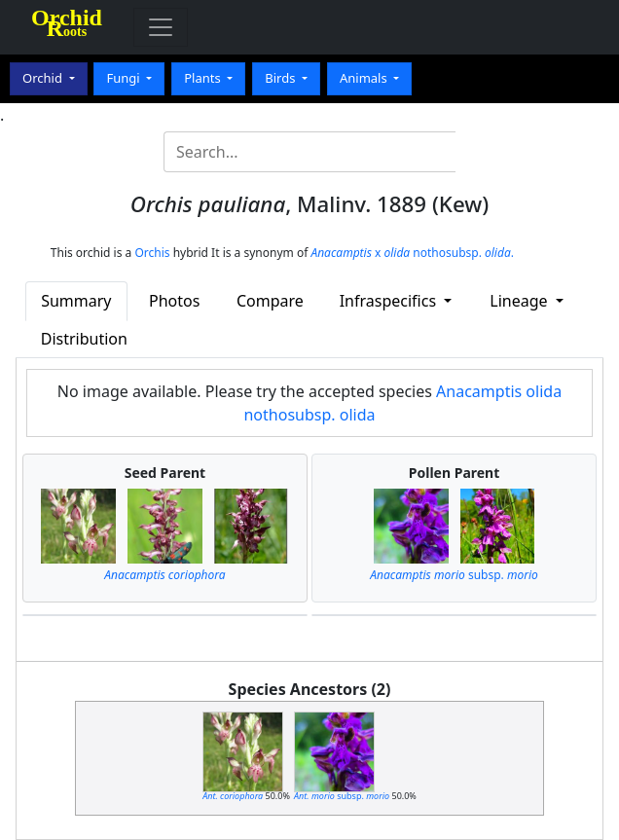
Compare (270, 301)
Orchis (152, 253)
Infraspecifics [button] (390, 301)
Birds (282, 78)
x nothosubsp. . (412, 253)
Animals (365, 78)
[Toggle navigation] (161, 27)
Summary (76, 301)
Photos (174, 301)
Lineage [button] (520, 301)
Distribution (84, 339)
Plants (204, 78)
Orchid (44, 78)
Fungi (125, 78)
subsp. (454, 575)
